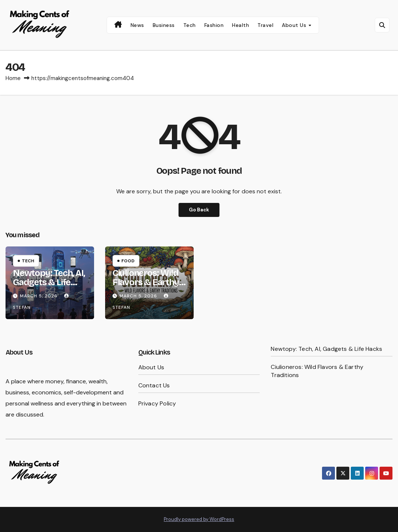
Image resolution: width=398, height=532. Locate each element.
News (137, 25)
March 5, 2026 (39, 296)
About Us (295, 25)
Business (164, 25)
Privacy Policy (157, 403)
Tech (190, 25)
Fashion (214, 25)
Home (13, 78)
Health (240, 25)
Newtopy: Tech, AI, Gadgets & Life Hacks (49, 282)
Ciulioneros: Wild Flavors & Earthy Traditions (146, 282)
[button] (382, 25)
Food (128, 261)
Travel (265, 25)
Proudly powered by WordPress (199, 519)
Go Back (199, 210)
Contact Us (154, 385)
